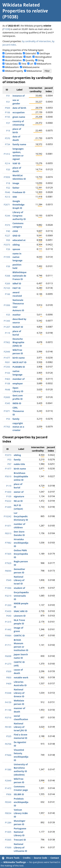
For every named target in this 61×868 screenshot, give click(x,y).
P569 (7, 108)
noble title (19, 464)
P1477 (7, 358)
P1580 (8, 770)
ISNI (15, 197)
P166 (7, 294)
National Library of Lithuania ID (20, 847)
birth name (19, 358)
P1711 (8, 645)
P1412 (7, 154)
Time (24, 64)
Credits (27, 858)
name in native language (17, 257)
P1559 (7, 257)
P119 (7, 333)
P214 (7, 163)
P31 (8, 96)
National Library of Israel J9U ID (20, 727)
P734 (7, 144)
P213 (7, 197)
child (15, 231)
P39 (8, 266)
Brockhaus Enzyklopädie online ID (21, 476)
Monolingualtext (43, 57)
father (16, 188)
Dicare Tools (13, 858)
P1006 (7, 305)
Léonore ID (20, 616)
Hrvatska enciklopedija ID (21, 543)
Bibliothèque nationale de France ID (19, 276)
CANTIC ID (19, 636)
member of (18, 379)
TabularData (11, 64)
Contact (55, 858)
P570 (7, 138)
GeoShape (45, 53)
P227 (7, 236)
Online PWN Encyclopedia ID (21, 554)
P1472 (8, 788)
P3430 (8, 611)
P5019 (8, 476)
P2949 (7, 352)
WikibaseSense (34, 71)
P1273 (8, 664)
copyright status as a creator (18, 427)
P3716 (8, 718)
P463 (7, 379)
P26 (8, 249)
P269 (7, 283)
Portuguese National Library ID (20, 832)
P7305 (8, 554)
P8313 (8, 533)
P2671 (7, 205)
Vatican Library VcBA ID (21, 813)
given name (19, 117)
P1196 (8, 710)
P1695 (8, 507)
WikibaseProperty (14, 71)
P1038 (6, 29)
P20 (8, 169)
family (16, 419)
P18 (8, 183)
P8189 (8, 727)
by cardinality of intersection (36, 41)
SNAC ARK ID (21, 611)
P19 (8, 131)
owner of (19, 492)
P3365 (8, 840)
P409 (9, 684)
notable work (21, 677)
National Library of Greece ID (19, 693)
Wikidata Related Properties (21, 8)
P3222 (8, 501)
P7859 (7, 177)
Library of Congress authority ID (19, 216)
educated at (19, 240)
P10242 (7, 516)
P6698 (8, 656)
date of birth (19, 108)
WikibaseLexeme (31, 67)
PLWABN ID (19, 367)
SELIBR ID (19, 794)
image (16, 183)
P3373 (7, 245)
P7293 (7, 367)
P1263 (8, 605)
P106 (7, 112)
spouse (16, 249)
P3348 (8, 693)
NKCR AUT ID (19, 362)
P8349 (8, 802)
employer (18, 383)
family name (19, 144)
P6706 (8, 744)
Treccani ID (20, 840)
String (41, 60)
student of (19, 588)
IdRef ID (17, 283)
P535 (9, 736)
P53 (8, 419)
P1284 (8, 823)
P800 (9, 677)
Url (32, 64)
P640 (9, 616)
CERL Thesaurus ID (18, 411)
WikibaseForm (44, 64)
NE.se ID (18, 501)
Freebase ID (19, 192)
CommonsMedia (13, 53)
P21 (8, 102)
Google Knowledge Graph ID (18, 205)
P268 (7, 276)
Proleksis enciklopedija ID (21, 802)
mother (16, 315)
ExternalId (31, 53)
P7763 (7, 427)
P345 (7, 403)
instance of (18, 96)
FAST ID (16, 288)
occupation (19, 112)
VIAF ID (16, 163)
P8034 (8, 813)
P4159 (8, 702)
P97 (9, 464)
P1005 (8, 832)
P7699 (8, 847)
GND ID (16, 236)
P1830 (8, 492)
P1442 (8, 629)
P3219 (8, 596)
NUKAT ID (18, 327)
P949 (9, 580)
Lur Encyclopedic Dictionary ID (21, 516)
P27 (8, 123)
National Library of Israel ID (19, 580)
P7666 (8, 755)
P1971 (8, 526)
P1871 (7, 411)
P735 (7, 117)
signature (19, 496)
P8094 (8, 571)
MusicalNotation (13, 60)
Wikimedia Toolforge (15, 862)
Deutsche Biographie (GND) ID (18, 342)
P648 (7, 390)
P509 (9, 671)
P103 (7, 373)
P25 (8, 315)
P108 (7, 383)
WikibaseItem (12, 67)
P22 (8, 188)
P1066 (8, 588)
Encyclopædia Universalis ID (21, 596)
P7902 (7, 342)
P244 (7, 216)
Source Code (40, 858)
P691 (7, 362)
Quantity (30, 60)
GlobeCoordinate (14, 57)
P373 (7, 225)
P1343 (7, 321)
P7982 (8, 543)
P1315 (8, 622)
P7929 (8, 563)
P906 (9, 794)
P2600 (7, 397)
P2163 (7, 288)
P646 (7, 192)
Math (29, 57)
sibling (16, 245)
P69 (8, 240)
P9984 (8, 636)
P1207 (7, 327)
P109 (9, 496)
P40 (8, 231)
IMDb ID (17, 403)
